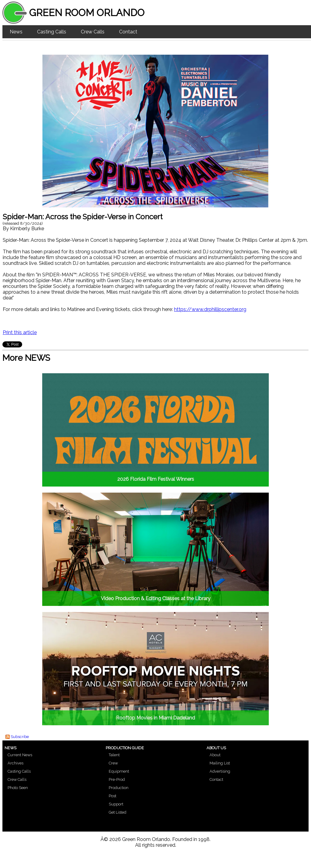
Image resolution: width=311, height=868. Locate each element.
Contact (128, 32)
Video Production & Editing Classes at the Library (156, 598)
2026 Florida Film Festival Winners (156, 479)
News (16, 32)
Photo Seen (18, 788)
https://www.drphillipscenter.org (210, 309)
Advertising (220, 771)
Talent (114, 755)
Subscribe (20, 737)
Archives (15, 763)
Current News (20, 755)
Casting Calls (52, 32)
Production (119, 788)
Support (116, 804)
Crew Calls (93, 32)
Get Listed (118, 812)
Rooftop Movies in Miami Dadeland (155, 718)
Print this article (20, 332)
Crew (113, 763)
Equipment (119, 771)
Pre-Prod (117, 779)
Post (113, 796)
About (215, 755)
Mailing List (220, 763)
